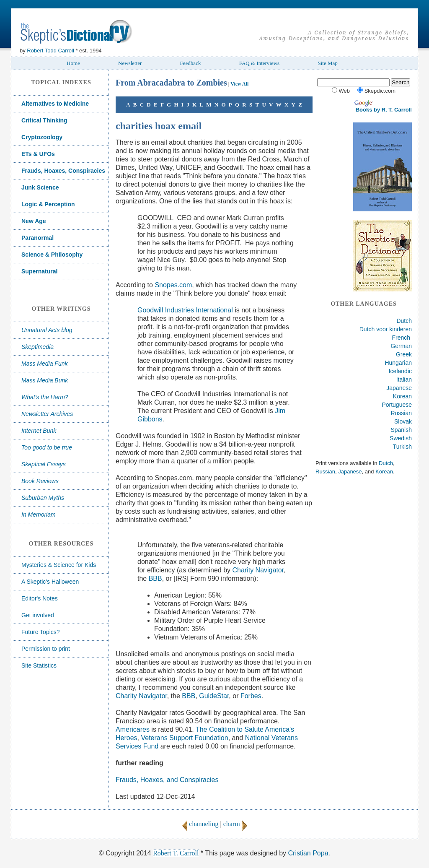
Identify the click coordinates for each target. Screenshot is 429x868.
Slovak (403, 421)
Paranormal (37, 238)
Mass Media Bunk (45, 380)
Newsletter (130, 63)
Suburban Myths (43, 498)
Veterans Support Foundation (184, 738)
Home (73, 63)
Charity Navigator (258, 570)
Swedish (401, 438)
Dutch (404, 321)
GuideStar (214, 696)
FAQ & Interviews (260, 63)
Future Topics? (41, 632)
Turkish (402, 447)
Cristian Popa (308, 853)
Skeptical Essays (44, 464)
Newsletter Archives (47, 414)
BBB (155, 578)
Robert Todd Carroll (50, 51)
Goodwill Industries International (185, 310)
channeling (200, 824)
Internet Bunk (39, 431)
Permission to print (46, 649)
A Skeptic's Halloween (50, 582)
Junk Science (40, 187)
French (401, 338)
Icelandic (400, 371)
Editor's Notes (40, 598)
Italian (404, 379)
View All (239, 84)
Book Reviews (40, 481)
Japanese (399, 388)
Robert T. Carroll (176, 853)
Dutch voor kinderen (386, 329)
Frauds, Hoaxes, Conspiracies (63, 171)
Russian (401, 413)
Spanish (401, 430)
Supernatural (39, 271)
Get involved (38, 615)
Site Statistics (39, 665)
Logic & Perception (48, 204)
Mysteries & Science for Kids (59, 565)
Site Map (327, 63)
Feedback (191, 63)
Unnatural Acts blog (47, 330)
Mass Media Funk (44, 364)
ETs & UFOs (38, 154)
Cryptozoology (42, 137)
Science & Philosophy (52, 255)
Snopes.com (173, 285)
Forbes (251, 696)
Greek (404, 354)
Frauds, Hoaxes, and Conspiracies (167, 780)
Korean (402, 396)
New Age (34, 221)
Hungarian (398, 363)
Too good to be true (47, 447)
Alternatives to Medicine (55, 104)
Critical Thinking (44, 120)
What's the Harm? (45, 397)
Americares (133, 729)
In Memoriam (39, 515)
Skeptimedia (37, 347)
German (401, 346)
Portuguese (397, 405)
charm (235, 824)
